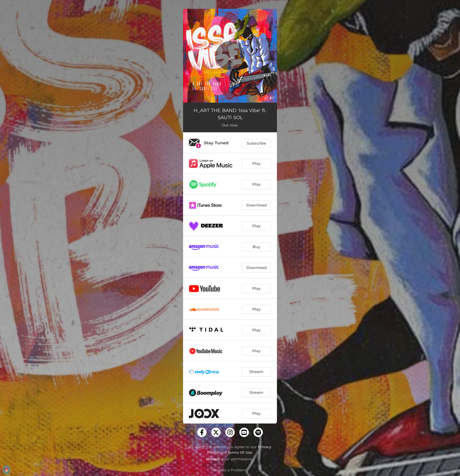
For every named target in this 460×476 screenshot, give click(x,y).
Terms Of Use (240, 452)
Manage (213, 459)
